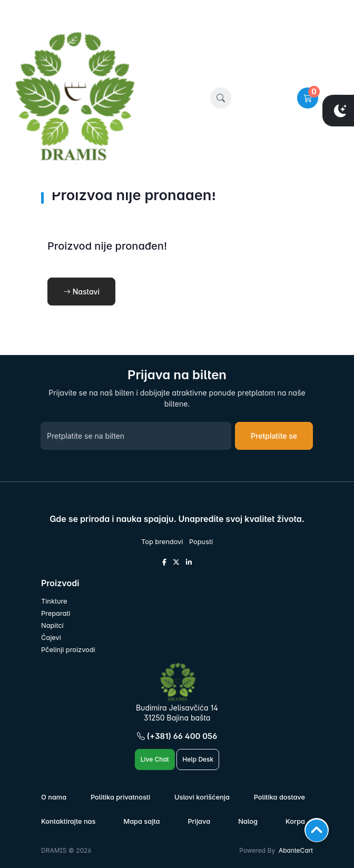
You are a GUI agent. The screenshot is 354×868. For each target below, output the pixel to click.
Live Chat (155, 759)
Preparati (56, 613)
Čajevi (51, 638)
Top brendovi (162, 542)
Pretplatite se (274, 436)
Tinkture (54, 601)
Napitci (52, 625)
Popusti (201, 542)
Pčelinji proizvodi (68, 650)
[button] (221, 98)
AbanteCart (296, 850)
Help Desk (198, 759)
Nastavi (81, 292)
